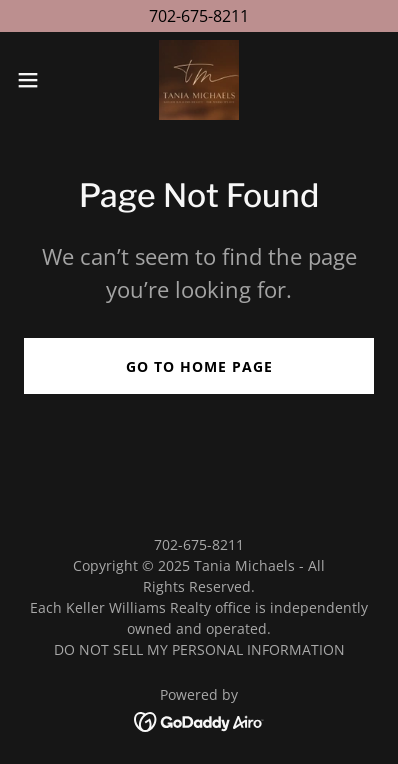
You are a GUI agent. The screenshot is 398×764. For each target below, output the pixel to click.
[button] (36, 80)
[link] (199, 80)
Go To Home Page (199, 366)
